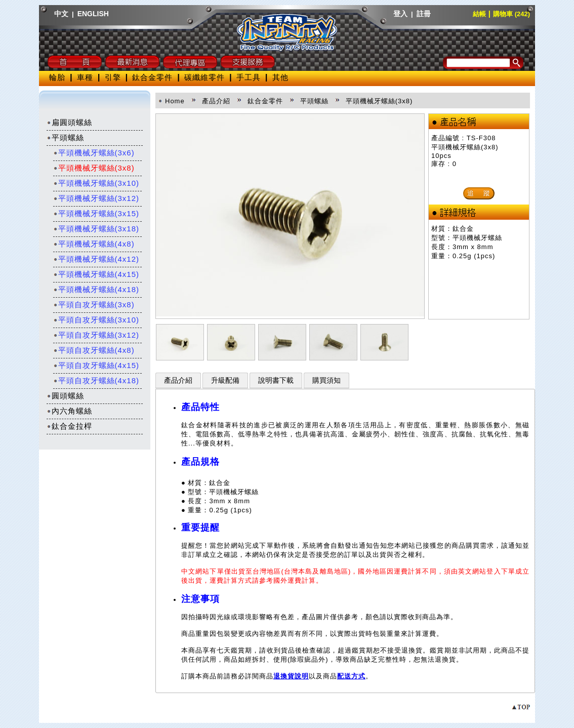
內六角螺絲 (69, 411)
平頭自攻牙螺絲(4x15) (96, 365)
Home (175, 101)
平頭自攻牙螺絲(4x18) (96, 380)
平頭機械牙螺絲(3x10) (96, 183)
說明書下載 (276, 380)
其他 (280, 77)
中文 (61, 14)
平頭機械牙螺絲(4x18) (96, 289)
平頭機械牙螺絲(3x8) (94, 168)
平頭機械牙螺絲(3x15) (96, 213)
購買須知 (326, 380)
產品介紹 (178, 380)
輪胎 (57, 77)
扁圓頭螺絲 (69, 122)
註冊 (424, 14)
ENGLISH (93, 14)
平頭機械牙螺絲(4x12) (96, 259)
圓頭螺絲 (65, 396)
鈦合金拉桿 (69, 426)
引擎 (113, 77)
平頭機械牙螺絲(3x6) (94, 153)
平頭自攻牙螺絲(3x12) (96, 335)
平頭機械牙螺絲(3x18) (96, 229)
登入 (400, 14)
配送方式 (351, 676)
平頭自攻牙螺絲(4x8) (94, 350)
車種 (85, 77)
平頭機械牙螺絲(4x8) (94, 244)
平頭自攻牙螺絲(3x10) (96, 320)
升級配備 (225, 380)
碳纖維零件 (204, 77)
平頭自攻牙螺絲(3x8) (94, 305)
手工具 (249, 77)
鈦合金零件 (152, 77)
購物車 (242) (511, 14)
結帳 (479, 14)
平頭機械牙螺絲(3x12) (96, 198)
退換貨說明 (291, 676)
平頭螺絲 (65, 137)
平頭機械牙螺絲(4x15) (96, 274)
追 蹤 (479, 193)
